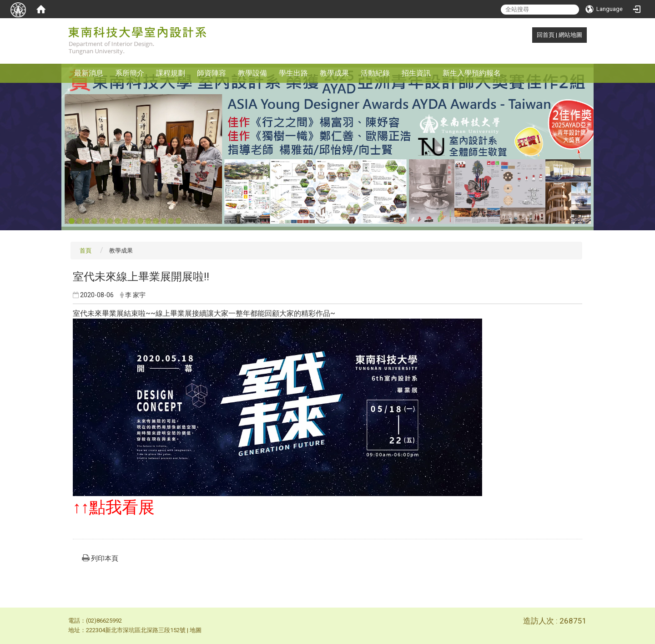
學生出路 (293, 73)
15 (179, 221)
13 (164, 221)
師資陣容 (212, 73)
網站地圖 (570, 35)
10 (140, 221)
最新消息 (89, 73)
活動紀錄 (375, 73)
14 (171, 221)
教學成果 (334, 73)
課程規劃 (171, 73)
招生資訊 (416, 73)
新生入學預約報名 (472, 73)
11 (148, 221)
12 (156, 221)
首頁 (86, 251)
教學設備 (252, 73)
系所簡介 (130, 73)
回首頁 (546, 35)
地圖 (196, 630)
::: (532, 35)
